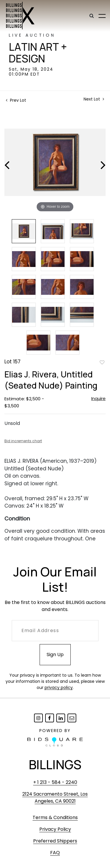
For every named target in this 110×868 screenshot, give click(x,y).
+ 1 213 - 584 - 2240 (55, 782)
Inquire (98, 398)
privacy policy (59, 687)
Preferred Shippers (55, 841)
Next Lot (94, 99)
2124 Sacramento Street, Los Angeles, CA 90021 (55, 798)
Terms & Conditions (55, 817)
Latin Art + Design (38, 53)
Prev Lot (16, 100)
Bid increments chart (23, 441)
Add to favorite (102, 362)
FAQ (55, 853)
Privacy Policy (55, 829)
